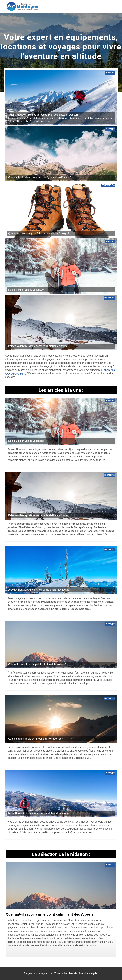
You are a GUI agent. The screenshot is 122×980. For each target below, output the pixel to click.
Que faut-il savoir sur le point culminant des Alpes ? (50, 914)
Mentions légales (89, 973)
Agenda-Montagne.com (39, 973)
